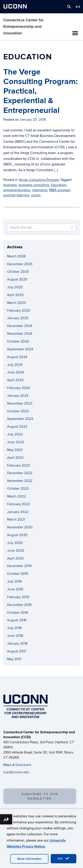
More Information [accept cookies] (29, 859)
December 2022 (20, 473)
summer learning (16, 195)
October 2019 (17, 574)
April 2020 (15, 558)
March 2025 (16, 303)
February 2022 (18, 504)
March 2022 (16, 496)
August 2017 (17, 651)
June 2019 (15, 589)
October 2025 (18, 272)
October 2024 (18, 341)
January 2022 (18, 512)
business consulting (34, 185)
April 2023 (15, 458)
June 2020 (16, 551)
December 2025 (20, 264)
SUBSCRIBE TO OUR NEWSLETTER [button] (40, 796)
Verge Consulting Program (39, 180)
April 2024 (15, 380)
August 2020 (17, 535)
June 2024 (15, 372)
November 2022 (20, 481)
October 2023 (18, 411)
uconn (36, 195)
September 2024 (20, 349)
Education (59, 185)
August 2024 (17, 357)
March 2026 (16, 256)
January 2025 (18, 318)
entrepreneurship (17, 190)
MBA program (60, 190)
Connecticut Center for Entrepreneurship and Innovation (23, 27)
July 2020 (15, 543)
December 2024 (20, 326)
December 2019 (19, 566)
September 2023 (20, 419)
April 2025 (15, 295)
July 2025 (15, 287)
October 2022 (18, 489)
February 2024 (18, 388)
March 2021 (16, 519)
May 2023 (15, 450)
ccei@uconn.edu (16, 772)
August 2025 (17, 279)
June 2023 (15, 442)
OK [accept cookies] (64, 858)
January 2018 (17, 643)
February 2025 (18, 311)
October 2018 (17, 613)
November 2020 (20, 527)
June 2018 (15, 636)
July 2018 (14, 628)
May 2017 (14, 659)
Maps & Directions (17, 765)
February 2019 (18, 597)
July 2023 (15, 434)
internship (40, 190)
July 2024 (15, 365)
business (10, 185)
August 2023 (17, 427)
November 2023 (20, 403)
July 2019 (14, 581)
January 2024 (18, 396)
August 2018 (17, 620)
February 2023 (18, 465)
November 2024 (20, 334)
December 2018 (19, 605)
